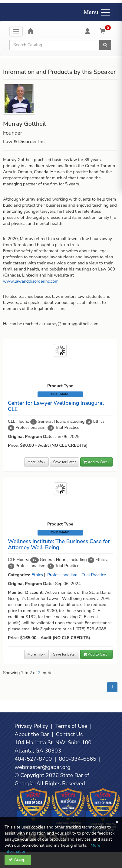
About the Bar (32, 734)
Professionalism (62, 575)
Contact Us (69, 734)
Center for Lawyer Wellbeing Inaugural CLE (56, 406)
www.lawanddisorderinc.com (31, 281)
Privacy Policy (31, 726)
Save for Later (64, 462)
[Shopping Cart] (106, 31)
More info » (36, 462)
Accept (18, 860)
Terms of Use (71, 726)
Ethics (37, 575)
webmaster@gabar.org (43, 767)
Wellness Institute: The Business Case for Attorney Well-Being (59, 544)
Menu (97, 12)
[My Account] (87, 31)
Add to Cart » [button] (96, 462)
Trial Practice (94, 575)
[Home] (30, 31)
